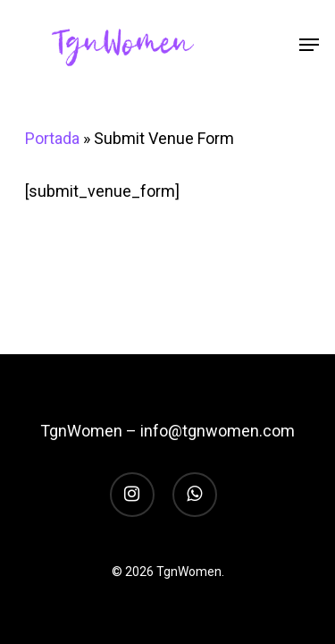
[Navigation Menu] (309, 45)
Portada (52, 138)
